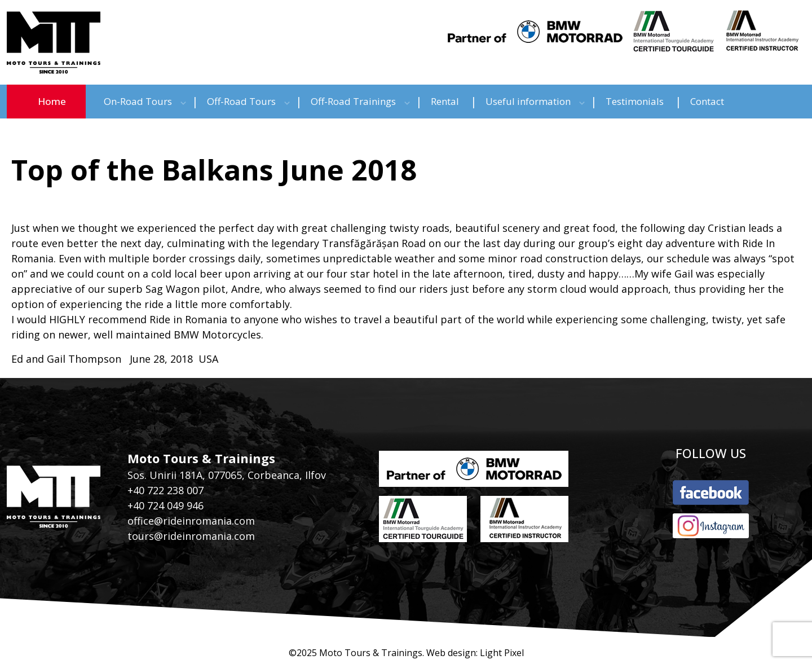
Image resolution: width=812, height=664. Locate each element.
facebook (711, 492)
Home (52, 101)
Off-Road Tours (241, 101)
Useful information (528, 101)
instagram (711, 526)
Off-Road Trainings (353, 101)
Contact (707, 101)
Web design (451, 653)
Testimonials (635, 101)
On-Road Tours (138, 101)
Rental (445, 101)
